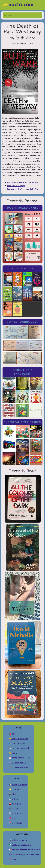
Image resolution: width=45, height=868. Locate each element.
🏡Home (13, 753)
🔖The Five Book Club (19, 748)
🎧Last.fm (14, 809)
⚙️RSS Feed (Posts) (18, 763)
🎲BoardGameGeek (18, 785)
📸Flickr (13, 794)
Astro (24, 840)
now (14, 859)
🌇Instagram (15, 804)
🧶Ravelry (14, 818)
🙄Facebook (15, 789)
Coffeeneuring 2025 (22, 322)
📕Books (13, 734)
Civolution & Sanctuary (22, 372)
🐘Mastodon (15, 813)
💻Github (13, 799)
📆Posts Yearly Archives (21, 758)
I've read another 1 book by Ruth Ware (23, 189)
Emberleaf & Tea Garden (22, 422)
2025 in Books (22, 269)
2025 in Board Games (22, 208)
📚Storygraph (16, 823)
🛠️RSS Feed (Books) (18, 767)
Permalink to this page (16, 186)
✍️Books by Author (18, 739)
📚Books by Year (17, 743)
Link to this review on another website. (23, 182)
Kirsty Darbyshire (20, 855)
